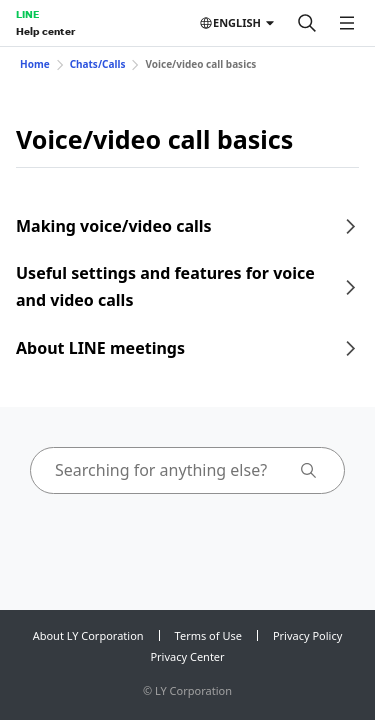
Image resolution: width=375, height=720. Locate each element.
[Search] (307, 23)
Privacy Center (187, 656)
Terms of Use (208, 635)
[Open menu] (347, 23)
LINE (27, 14)
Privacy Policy (307, 635)
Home (35, 64)
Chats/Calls (98, 64)
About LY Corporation (88, 635)
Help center (45, 31)
